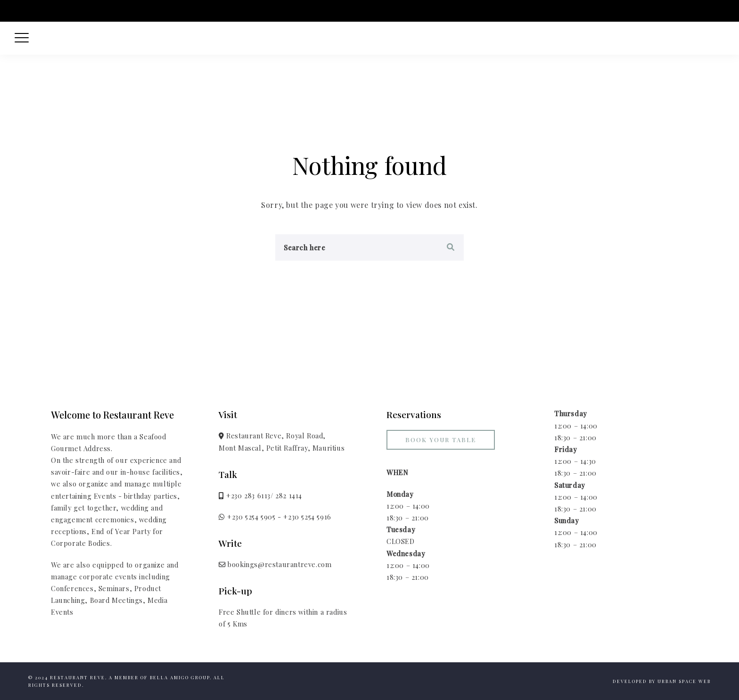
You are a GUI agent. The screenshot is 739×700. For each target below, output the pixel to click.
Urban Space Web (684, 681)
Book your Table (441, 440)
